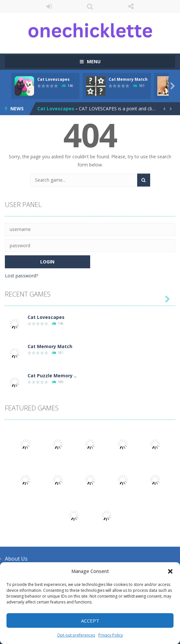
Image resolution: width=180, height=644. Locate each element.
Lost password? (21, 276)
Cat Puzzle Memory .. (52, 376)
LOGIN (49, 6)
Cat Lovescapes (54, 79)
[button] (170, 571)
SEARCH (90, 6)
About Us (16, 559)
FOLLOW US (131, 6)
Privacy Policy (111, 635)
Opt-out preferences (76, 635)
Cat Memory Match (128, 79)
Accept (90, 621)
